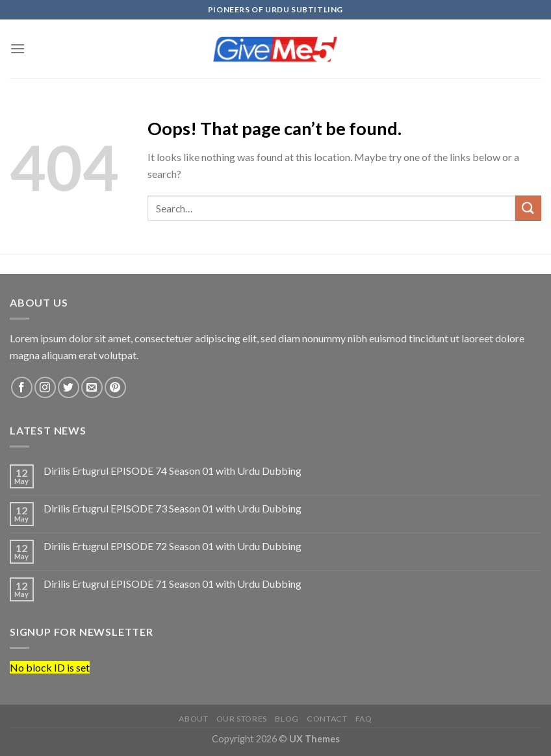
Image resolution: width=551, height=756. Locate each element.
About (193, 719)
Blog (287, 719)
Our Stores (242, 719)
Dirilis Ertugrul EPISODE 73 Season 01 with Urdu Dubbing (173, 508)
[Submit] (528, 208)
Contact (327, 719)
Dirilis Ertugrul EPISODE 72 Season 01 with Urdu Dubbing (173, 546)
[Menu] (18, 48)
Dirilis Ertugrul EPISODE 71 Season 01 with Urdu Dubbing (173, 584)
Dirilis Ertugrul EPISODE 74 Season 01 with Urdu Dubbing (173, 471)
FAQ (364, 719)
